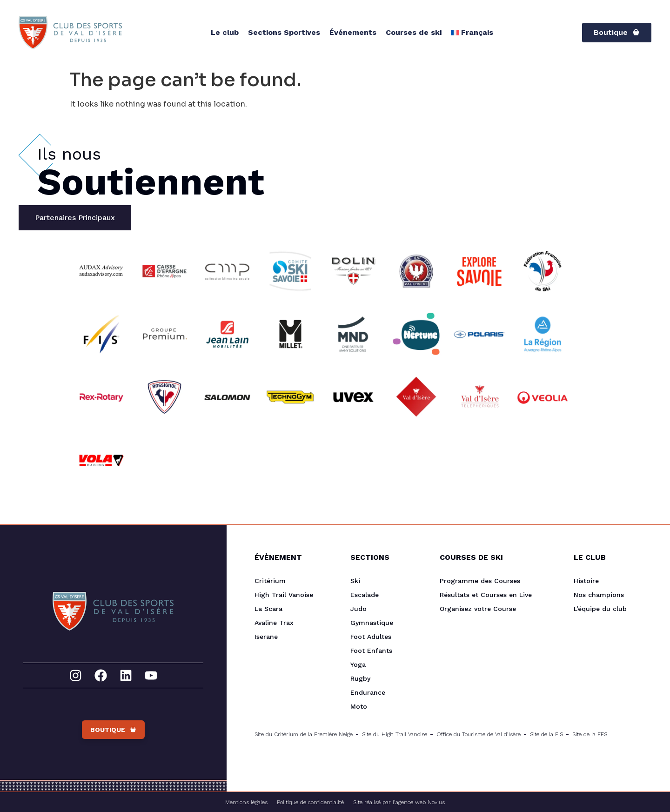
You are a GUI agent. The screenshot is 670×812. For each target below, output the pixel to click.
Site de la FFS (590, 734)
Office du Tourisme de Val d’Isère (479, 734)
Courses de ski (414, 32)
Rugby (360, 678)
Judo (358, 609)
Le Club (590, 557)
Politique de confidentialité (310, 802)
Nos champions (599, 595)
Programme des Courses (480, 581)
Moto (359, 706)
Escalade (365, 595)
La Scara (268, 609)
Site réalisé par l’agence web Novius (399, 802)
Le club (225, 32)
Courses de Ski (471, 557)
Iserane (266, 637)
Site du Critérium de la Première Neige (304, 734)
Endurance (368, 692)
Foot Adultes (371, 637)
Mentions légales (246, 802)
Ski (355, 581)
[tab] (75, 218)
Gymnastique (372, 623)
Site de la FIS (546, 734)
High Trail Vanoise (284, 595)
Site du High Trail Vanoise (395, 734)
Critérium (270, 581)
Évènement (278, 557)
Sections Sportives (284, 32)
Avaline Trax (274, 623)
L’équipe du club (600, 609)
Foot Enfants (371, 651)
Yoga (358, 664)
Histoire (586, 581)
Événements (353, 32)
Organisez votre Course (478, 609)
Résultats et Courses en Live (486, 595)
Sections (370, 557)
